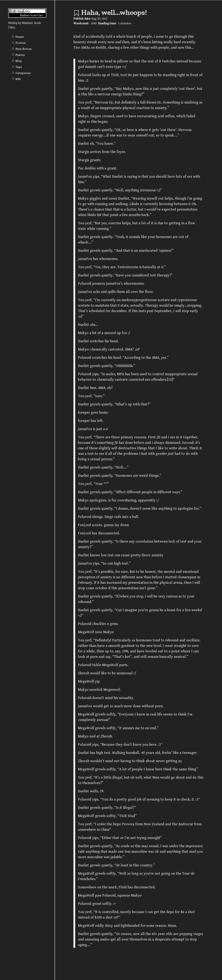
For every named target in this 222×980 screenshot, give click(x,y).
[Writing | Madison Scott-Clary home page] (27, 17)
